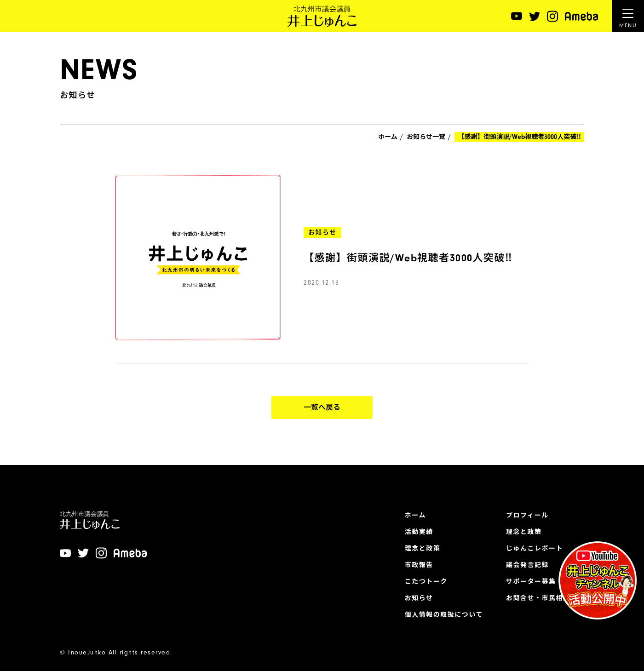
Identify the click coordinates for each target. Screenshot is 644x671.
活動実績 (419, 532)
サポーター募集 (531, 582)
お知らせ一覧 (426, 137)
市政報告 (419, 565)
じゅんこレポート (535, 549)
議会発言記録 (527, 565)
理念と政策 (423, 549)
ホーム (388, 137)
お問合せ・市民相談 (538, 598)
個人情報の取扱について (444, 615)
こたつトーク (426, 582)
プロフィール (527, 516)
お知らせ (419, 598)
